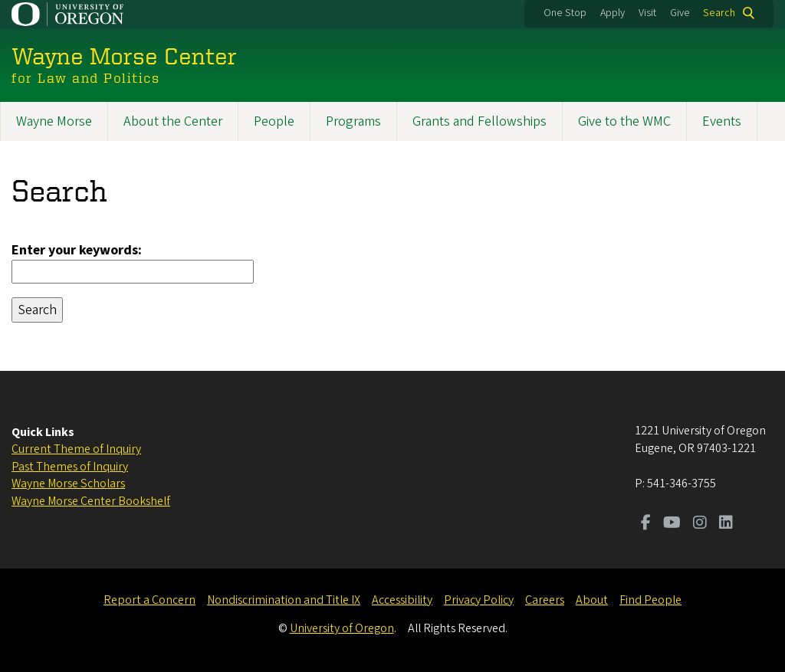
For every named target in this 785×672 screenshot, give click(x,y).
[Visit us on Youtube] (672, 524)
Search (719, 13)
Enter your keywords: (77, 250)
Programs (353, 121)
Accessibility (402, 600)
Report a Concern (149, 600)
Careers (545, 600)
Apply (613, 13)
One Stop (565, 13)
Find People (650, 600)
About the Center (173, 121)
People (274, 121)
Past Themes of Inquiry (70, 467)
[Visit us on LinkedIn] (726, 524)
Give (680, 13)
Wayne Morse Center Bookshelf (91, 501)
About (592, 600)
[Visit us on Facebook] (646, 524)
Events (722, 121)
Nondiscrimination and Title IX (284, 600)
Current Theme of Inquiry (76, 449)
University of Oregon (342, 628)
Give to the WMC (624, 121)
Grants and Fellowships (480, 121)
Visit (647, 13)
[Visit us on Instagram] (700, 524)
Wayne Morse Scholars (68, 484)
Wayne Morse (54, 121)
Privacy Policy (479, 600)
